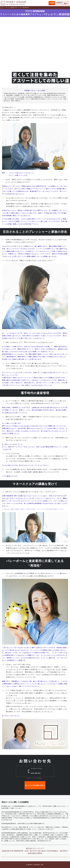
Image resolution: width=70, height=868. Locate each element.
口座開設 (52, 3)
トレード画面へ (66, 3)
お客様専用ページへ (59, 3)
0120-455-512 (36, 772)
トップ (2, 8)
